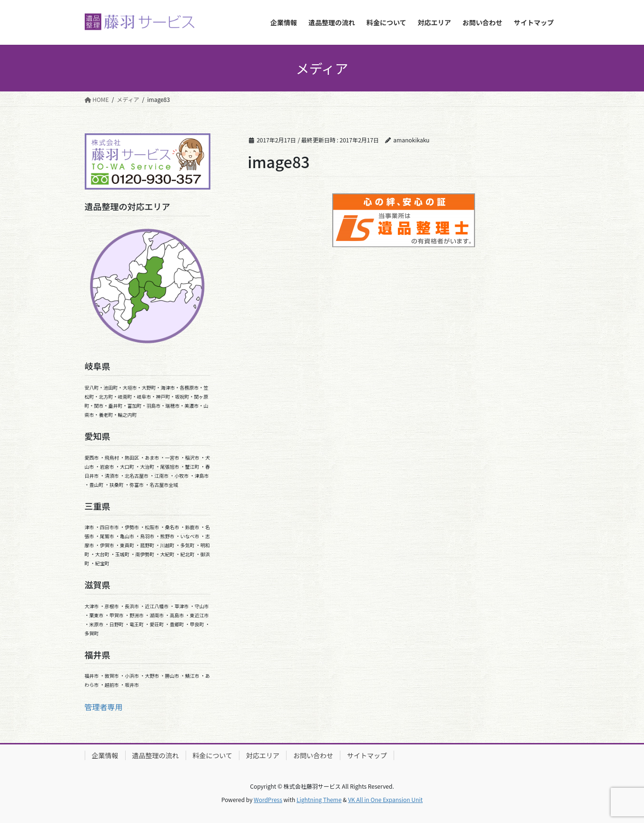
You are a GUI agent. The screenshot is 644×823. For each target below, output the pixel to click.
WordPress (268, 799)
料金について (213, 755)
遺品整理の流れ (156, 755)
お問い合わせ (313, 755)
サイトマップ (367, 755)
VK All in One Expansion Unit (385, 799)
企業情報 (105, 755)
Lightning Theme (319, 799)
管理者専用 (104, 707)
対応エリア (263, 755)
